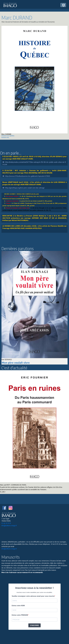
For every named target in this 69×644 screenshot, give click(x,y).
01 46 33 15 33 (6, 523)
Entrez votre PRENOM (20, 615)
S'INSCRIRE (34, 625)
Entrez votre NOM (18, 606)
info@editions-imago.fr (9, 526)
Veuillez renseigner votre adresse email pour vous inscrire (33, 596)
